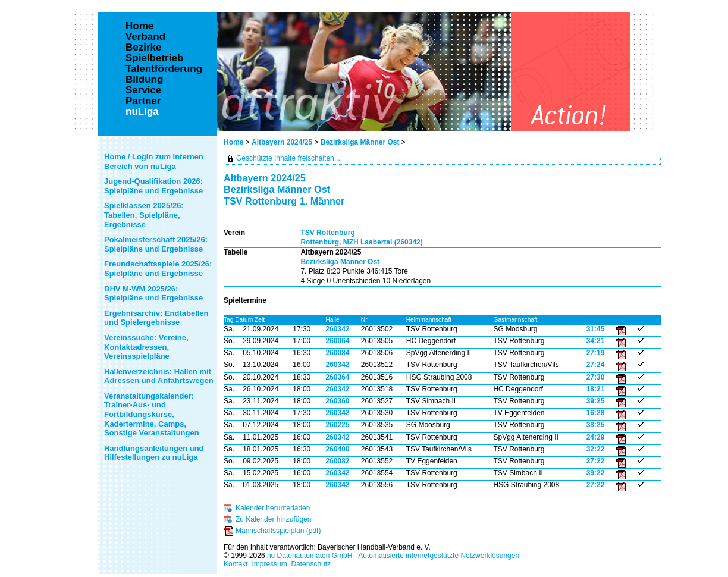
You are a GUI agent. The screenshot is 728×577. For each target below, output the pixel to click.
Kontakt (236, 564)
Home (233, 142)
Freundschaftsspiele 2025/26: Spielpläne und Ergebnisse (158, 269)
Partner (143, 101)
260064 (337, 341)
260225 (337, 425)
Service (144, 90)
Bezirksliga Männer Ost (360, 142)
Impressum (269, 564)
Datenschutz (311, 564)
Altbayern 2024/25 (282, 142)
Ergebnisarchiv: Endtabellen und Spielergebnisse (156, 318)
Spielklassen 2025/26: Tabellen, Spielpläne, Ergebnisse (144, 215)
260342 (337, 329)
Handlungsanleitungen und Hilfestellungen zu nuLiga (154, 453)
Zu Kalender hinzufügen (273, 519)
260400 (337, 449)
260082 (337, 461)
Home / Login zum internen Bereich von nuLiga (154, 162)
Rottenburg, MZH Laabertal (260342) (361, 242)
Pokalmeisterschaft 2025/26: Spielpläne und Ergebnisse (156, 244)
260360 (337, 401)
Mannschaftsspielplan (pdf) (278, 531)
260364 (337, 377)
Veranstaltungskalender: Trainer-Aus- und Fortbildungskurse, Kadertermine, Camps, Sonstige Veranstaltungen (152, 414)
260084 (337, 353)
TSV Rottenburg (327, 233)
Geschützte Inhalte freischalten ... (289, 158)
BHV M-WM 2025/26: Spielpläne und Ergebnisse (153, 294)
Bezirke (143, 48)
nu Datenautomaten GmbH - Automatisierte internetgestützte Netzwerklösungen (393, 556)
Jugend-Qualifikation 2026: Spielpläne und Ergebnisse (153, 186)
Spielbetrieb (154, 58)
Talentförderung (164, 69)
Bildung (144, 80)
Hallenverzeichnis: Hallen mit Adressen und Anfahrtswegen (159, 376)
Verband (145, 37)
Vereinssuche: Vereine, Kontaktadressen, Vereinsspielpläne (146, 347)
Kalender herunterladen (273, 508)
